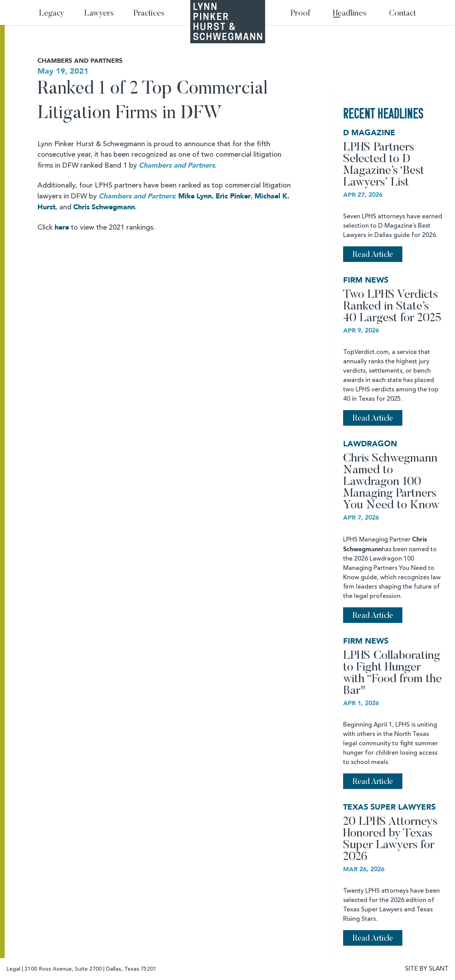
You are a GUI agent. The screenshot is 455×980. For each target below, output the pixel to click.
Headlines (350, 14)
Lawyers (99, 14)
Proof (300, 14)
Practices (149, 14)
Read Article (373, 255)
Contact (403, 14)
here (62, 227)
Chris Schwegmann (104, 207)
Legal (13, 969)
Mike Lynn (195, 196)
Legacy (52, 14)
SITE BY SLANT (427, 969)
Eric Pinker (233, 196)
